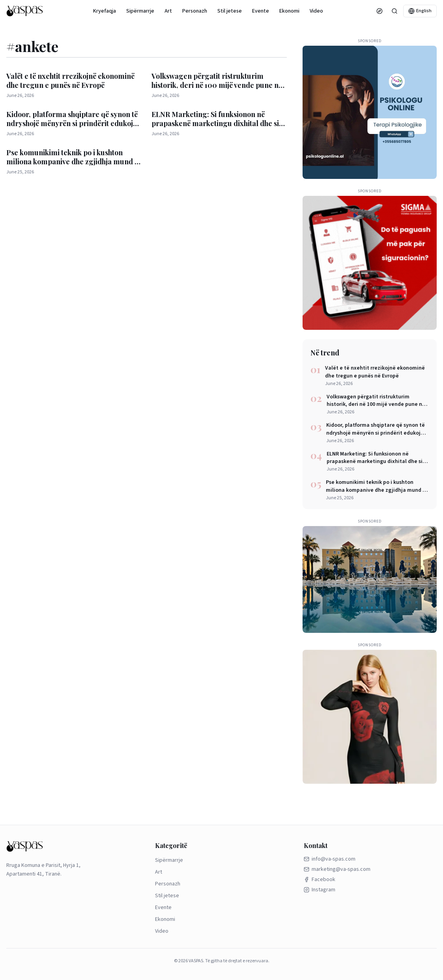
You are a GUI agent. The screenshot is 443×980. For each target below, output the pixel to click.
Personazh (195, 11)
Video (316, 11)
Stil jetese (230, 11)
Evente (261, 11)
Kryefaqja (105, 11)
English (420, 11)
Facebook (320, 880)
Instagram (320, 890)
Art (168, 11)
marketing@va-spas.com (337, 869)
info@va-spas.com (330, 859)
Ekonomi (289, 11)
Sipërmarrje (140, 11)
